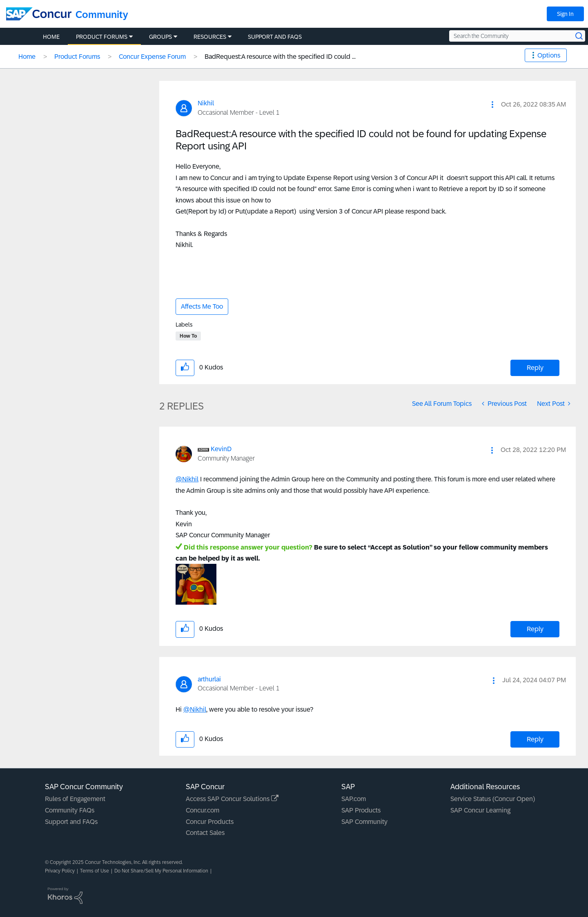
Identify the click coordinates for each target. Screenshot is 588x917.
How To (188, 336)
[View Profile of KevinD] (221, 449)
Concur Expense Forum (152, 57)
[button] (492, 105)
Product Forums (77, 57)
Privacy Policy (60, 871)
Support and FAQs (71, 822)
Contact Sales (205, 833)
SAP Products (361, 810)
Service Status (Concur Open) (493, 799)
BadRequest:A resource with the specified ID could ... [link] (280, 57)
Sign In (565, 14)
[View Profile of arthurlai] (209, 679)
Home (27, 57)
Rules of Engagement (75, 799)
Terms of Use (95, 871)
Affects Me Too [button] (202, 306)
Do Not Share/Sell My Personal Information (161, 871)
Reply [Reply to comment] (535, 629)
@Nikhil (187, 479)
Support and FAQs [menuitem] (275, 37)
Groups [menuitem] (160, 37)
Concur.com (203, 810)
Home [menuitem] (51, 37)
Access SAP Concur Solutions (232, 799)
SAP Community (364, 822)
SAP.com (354, 799)
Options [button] (549, 55)
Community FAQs (70, 810)
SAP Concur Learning (480, 810)
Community (102, 14)
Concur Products (210, 822)
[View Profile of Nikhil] (206, 103)
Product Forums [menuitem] (102, 37)
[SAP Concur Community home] (39, 14)
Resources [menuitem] (210, 37)
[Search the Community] (517, 36)
